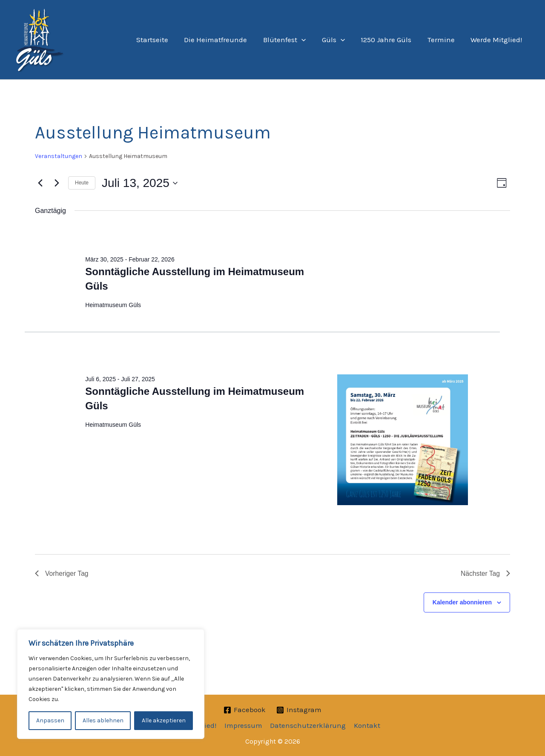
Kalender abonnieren (462, 603)
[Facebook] (245, 710)
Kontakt (366, 725)
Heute (82, 183)
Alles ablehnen (103, 720)
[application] (308, 40)
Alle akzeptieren (164, 720)
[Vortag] (40, 183)
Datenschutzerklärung (308, 725)
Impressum (244, 725)
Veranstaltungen (59, 156)
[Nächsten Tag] (57, 183)
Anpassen (50, 720)
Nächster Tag (485, 573)
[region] (111, 684)
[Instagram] (299, 710)
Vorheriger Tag (62, 573)
